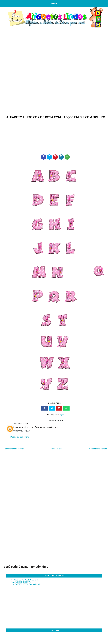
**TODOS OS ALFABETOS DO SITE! (25, 580)
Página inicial (56, 449)
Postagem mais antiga (98, 449)
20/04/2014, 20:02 (21, 431)
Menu (54, 4)
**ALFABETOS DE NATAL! (21, 582)
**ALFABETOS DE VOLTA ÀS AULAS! (26, 584)
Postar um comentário (20, 437)
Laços (61, 415)
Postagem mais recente (14, 449)
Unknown (18, 424)
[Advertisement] (54, 50)
